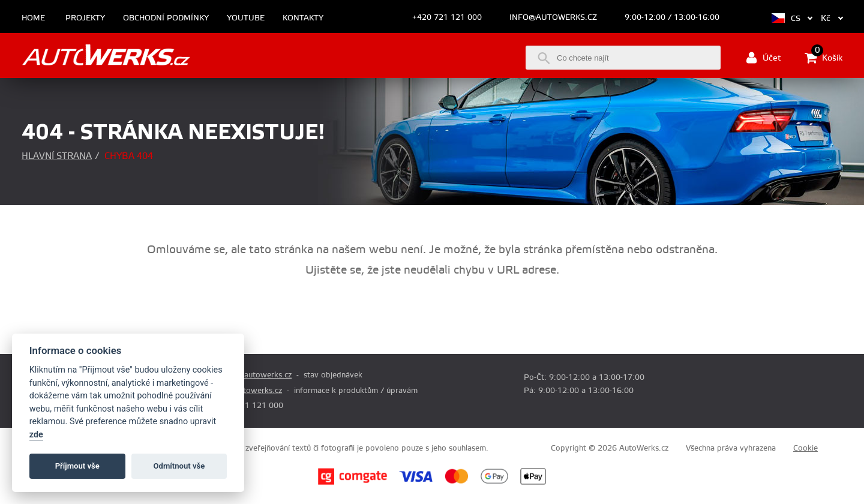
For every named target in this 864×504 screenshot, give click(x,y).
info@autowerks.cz (553, 17)
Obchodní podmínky (166, 18)
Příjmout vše (77, 466)
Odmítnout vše (179, 466)
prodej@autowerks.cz (253, 375)
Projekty (85, 18)
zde (36, 435)
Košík (823, 58)
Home (33, 18)
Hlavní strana (57, 156)
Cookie (805, 448)
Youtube (246, 18)
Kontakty (303, 18)
